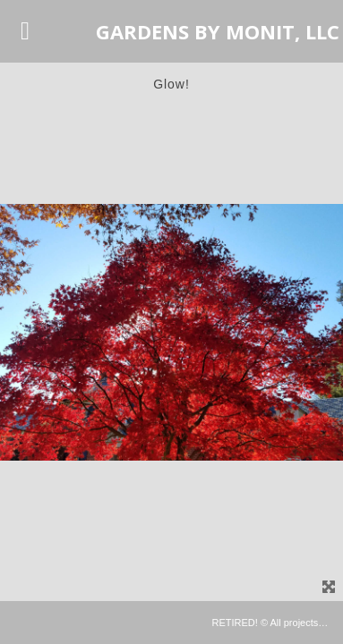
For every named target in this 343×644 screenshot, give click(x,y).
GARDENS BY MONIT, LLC (218, 31)
